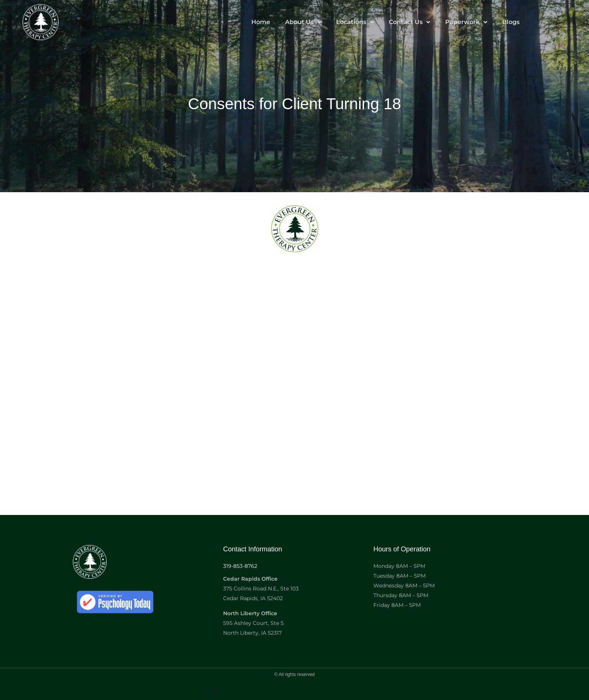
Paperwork (466, 22)
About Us (303, 22)
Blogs (511, 22)
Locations (355, 22)
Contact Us (409, 22)
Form (212, 691)
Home (261, 22)
